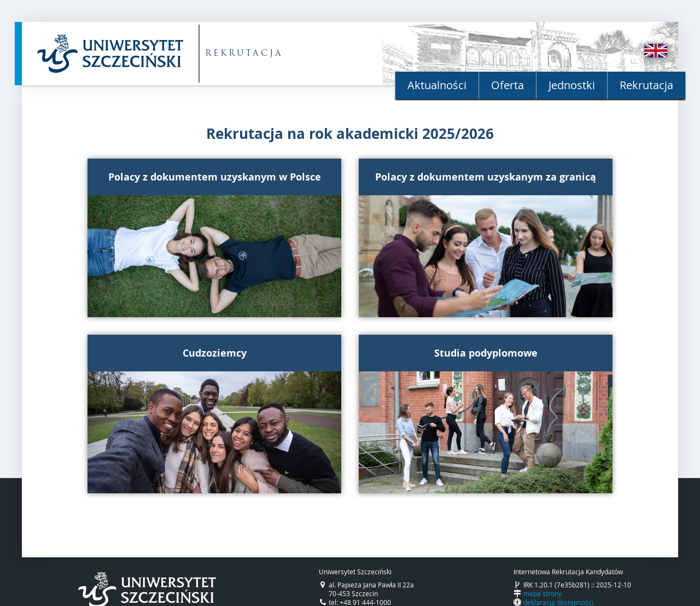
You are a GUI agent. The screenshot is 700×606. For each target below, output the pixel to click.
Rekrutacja (646, 85)
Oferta (507, 85)
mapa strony (542, 593)
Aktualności (437, 85)
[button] (214, 238)
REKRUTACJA (244, 54)
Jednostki (572, 85)
